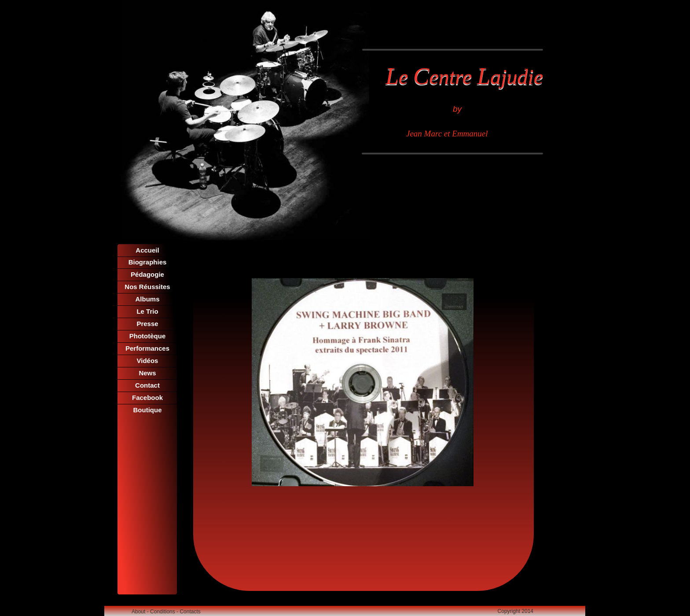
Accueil (147, 250)
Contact (147, 385)
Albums (147, 299)
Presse (147, 324)
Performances (147, 348)
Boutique (148, 410)
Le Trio (147, 311)
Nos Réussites (147, 287)
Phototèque (148, 336)
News (147, 373)
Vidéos (148, 361)
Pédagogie (147, 274)
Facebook (147, 398)
